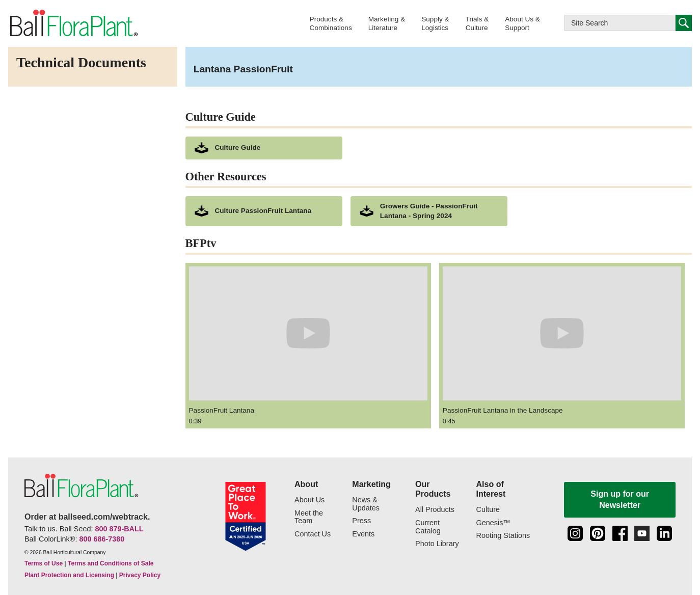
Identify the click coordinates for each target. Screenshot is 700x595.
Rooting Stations (503, 536)
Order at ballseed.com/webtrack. (87, 517)
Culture (488, 510)
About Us (309, 500)
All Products (435, 510)
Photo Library (437, 544)
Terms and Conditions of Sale (111, 563)
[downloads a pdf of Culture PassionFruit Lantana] (264, 211)
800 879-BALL (119, 529)
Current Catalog (428, 527)
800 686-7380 (102, 539)
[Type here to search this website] (620, 23)
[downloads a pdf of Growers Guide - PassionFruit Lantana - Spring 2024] (429, 211)
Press (361, 521)
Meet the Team (309, 517)
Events (363, 534)
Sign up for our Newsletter (620, 499)
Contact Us (313, 534)
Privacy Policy (140, 575)
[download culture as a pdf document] (264, 148)
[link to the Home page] (73, 23)
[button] (331, 23)
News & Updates (366, 504)
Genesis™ (493, 523)
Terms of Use (44, 563)
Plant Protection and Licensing (69, 575)
